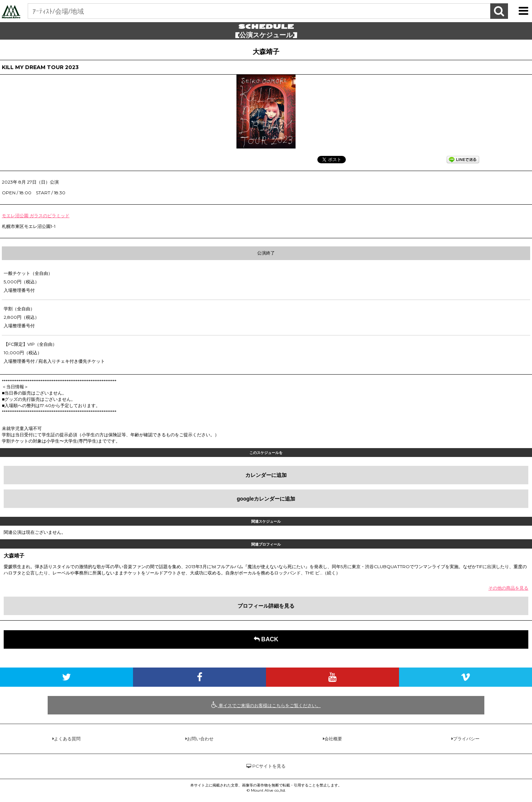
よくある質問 (67, 739)
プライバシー (466, 739)
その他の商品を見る (508, 588)
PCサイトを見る (266, 766)
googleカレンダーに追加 (266, 499)
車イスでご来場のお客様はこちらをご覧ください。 (266, 705)
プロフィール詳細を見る (266, 606)
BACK (266, 639)
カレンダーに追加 (266, 475)
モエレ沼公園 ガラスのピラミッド (36, 216)
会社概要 (333, 739)
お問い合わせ (200, 739)
